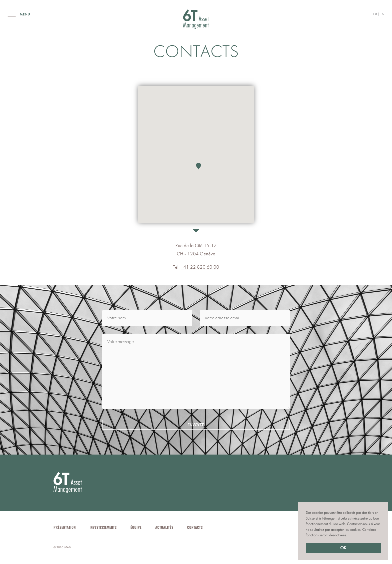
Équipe (136, 527)
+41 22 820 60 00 (200, 267)
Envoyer (196, 425)
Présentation (65, 527)
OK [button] (343, 548)
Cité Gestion (196, 19)
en (382, 14)
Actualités (164, 527)
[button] (348, 536)
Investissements (103, 527)
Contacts (195, 527)
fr (375, 14)
